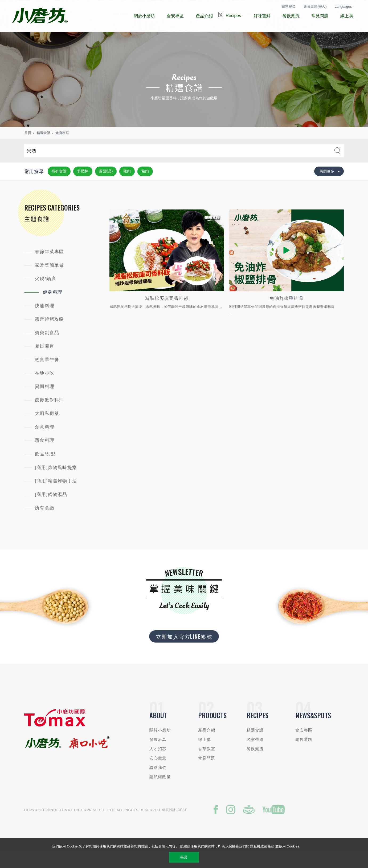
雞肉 (127, 187)
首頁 (28, 149)
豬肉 (145, 187)
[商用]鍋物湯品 (51, 510)
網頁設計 (169, 826)
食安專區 (304, 746)
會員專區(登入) (315, 7)
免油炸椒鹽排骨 (286, 314)
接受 (184, 857)
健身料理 (62, 149)
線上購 (205, 755)
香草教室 (207, 765)
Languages (343, 7)
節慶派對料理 (50, 416)
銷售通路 (304, 755)
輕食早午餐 (47, 376)
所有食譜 (59, 187)
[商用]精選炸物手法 (56, 497)
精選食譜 (43, 149)
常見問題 (207, 774)
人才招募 (158, 765)
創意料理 (45, 443)
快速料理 (45, 322)
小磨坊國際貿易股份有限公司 (40, 16)
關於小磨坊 (160, 746)
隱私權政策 (160, 793)
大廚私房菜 (47, 429)
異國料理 (45, 403)
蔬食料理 (45, 456)
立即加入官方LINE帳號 (184, 652)
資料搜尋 (289, 7)
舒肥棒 (83, 187)
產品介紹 (207, 746)
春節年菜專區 (50, 268)
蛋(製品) (106, 187)
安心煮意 (158, 774)
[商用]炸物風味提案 (56, 484)
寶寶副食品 (47, 349)
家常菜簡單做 (50, 281)
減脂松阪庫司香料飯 (167, 314)
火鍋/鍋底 (45, 295)
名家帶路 (255, 755)
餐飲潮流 (255, 765)
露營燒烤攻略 (50, 335)
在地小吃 (45, 389)
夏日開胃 (45, 362)
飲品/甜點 (45, 470)
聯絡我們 (158, 783)
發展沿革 (158, 755)
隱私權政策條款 (262, 846)
